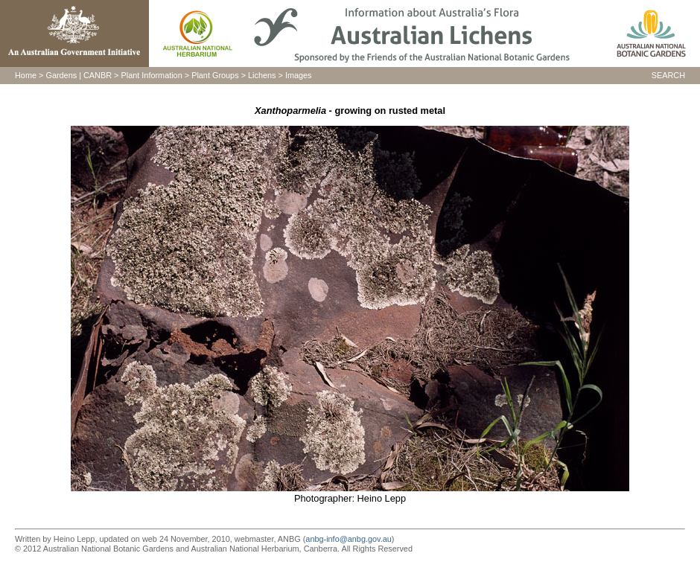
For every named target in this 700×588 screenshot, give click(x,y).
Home (26, 75)
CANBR (98, 75)
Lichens (262, 75)
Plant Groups (215, 75)
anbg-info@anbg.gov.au (348, 539)
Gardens (61, 75)
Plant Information (152, 75)
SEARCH (668, 75)
